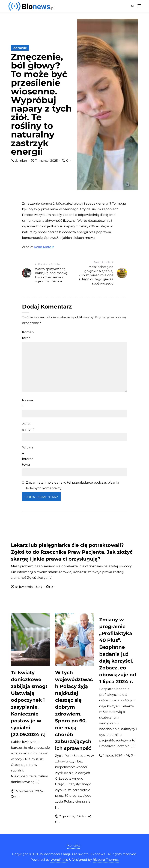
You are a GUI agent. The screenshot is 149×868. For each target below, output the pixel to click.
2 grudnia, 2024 (70, 816)
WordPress (59, 860)
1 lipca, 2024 (111, 755)
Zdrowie (20, 48)
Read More (43, 247)
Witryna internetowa (28, 456)
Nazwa (28, 403)
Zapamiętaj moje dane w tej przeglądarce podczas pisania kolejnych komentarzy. (73, 485)
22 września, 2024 (27, 791)
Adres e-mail (28, 427)
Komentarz (28, 335)
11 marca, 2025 (45, 161)
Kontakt (74, 845)
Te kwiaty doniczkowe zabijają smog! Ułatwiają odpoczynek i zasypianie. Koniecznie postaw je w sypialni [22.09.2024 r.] (29, 704)
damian (19, 161)
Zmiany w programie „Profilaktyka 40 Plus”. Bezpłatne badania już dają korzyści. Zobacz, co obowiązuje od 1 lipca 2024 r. (118, 651)
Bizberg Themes (106, 860)
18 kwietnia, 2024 (27, 587)
